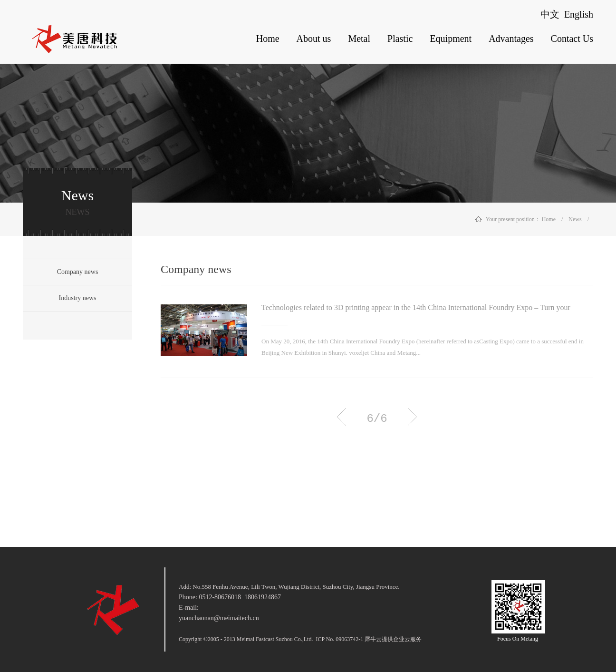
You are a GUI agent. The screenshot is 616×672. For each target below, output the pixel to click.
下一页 (412, 417)
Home (268, 39)
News (575, 219)
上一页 (342, 417)
